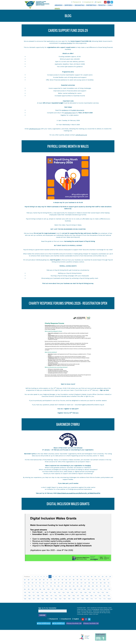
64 (85, 583)
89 (93, 586)
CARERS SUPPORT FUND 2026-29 (68, 30)
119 (42, 592)
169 (87, 599)
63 (81, 583)
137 (34, 596)
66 (93, 583)
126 (72, 592)
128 (81, 592)
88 (89, 586)
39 (77, 580)
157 (34, 599)
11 (63, 577)
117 (33, 592)
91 (101, 586)
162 (56, 599)
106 (75, 589)
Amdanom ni (59, 5)
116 (29, 592)
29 (40, 580)
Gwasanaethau (80, 5)
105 (70, 589)
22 (103, 577)
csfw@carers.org (35, 129)
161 (51, 599)
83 (70, 586)
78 (51, 586)
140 (47, 596)
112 (101, 589)
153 (104, 596)
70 (109, 583)
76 (43, 586)
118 (38, 592)
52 (40, 583)
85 (77, 586)
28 (36, 580)
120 (46, 592)
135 (25, 596)
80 (58, 586)
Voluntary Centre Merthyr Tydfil (91, 623)
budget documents (78, 110)
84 (74, 586)
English (99, 2)
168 (83, 599)
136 (29, 596)
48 (25, 583)
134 (107, 592)
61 (74, 583)
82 (66, 586)
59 (66, 583)
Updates (57, 9)
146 (74, 596)
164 (65, 599)
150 (91, 596)
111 (97, 589)
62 (78, 583)
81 (62, 586)
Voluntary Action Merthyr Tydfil (74, 623)
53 (44, 583)
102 (57, 589)
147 (78, 596)
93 (108, 586)
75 (39, 586)
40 (81, 580)
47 (108, 580)
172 (100, 599)
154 (109, 596)
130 (90, 592)
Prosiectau (102, 5)
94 (25, 589)
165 (69, 599)
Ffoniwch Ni (77, 2)
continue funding (66, 43)
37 (70, 580)
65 (89, 583)
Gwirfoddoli (69, 5)
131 (94, 592)
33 (55, 580)
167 (78, 599)
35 (62, 580)
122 (55, 592)
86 (81, 586)
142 (56, 596)
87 (85, 586)
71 (25, 586)
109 (88, 589)
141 (51, 596)
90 (97, 586)
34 (59, 580)
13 (70, 577)
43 (93, 580)
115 (25, 592)
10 (59, 577)
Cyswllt (110, 5)
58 (62, 583)
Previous (27, 577)
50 (33, 583)
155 (25, 599)
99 (44, 589)
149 (87, 596)
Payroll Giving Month (45, 213)
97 (36, 589)
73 (32, 586)
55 (51, 583)
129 (85, 592)
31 (47, 580)
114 (109, 589)
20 (95, 577)
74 (36, 586)
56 (55, 583)
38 (74, 580)
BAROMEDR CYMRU (68, 424)
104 (66, 589)
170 (92, 599)
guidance (65, 110)
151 (96, 596)
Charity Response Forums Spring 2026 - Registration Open (68, 303)
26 (28, 580)
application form (70, 113)
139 (42, 596)
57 (59, 583)
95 (29, 589)
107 (79, 589)
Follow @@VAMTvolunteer (44, 623)
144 (65, 596)
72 (28, 586)
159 (43, 599)
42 (89, 580)
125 (68, 592)
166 (74, 599)
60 (70, 583)
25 (25, 580)
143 (60, 596)
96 (33, 589)
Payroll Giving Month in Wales (68, 146)
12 (66, 577)
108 (84, 589)
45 (100, 580)
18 (88, 577)
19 (92, 577)
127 (77, 592)
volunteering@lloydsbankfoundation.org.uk (89, 405)
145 (69, 596)
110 (93, 589)
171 (96, 599)
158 (38, 599)
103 (61, 589)
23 (106, 577)
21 (99, 577)
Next (109, 599)
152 (100, 596)
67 (97, 583)
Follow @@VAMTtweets (58, 623)
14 (74, 577)
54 (47, 583)
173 (104, 599)
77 (47, 586)
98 (40, 589)
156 (29, 599)
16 (81, 577)
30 (44, 580)
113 (105, 589)
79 (55, 586)
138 (38, 596)
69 (105, 583)
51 (36, 583)
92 (104, 586)
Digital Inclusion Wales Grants (68, 504)
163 (60, 599)
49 (29, 583)
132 (98, 592)
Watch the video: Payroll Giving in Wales (68, 225)
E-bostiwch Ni (89, 2)
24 (110, 577)
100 (48, 589)
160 (47, 599)
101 (53, 589)
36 (66, 580)
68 (101, 583)
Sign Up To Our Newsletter (47, 608)
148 (82, 596)
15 (77, 577)
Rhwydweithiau (92, 5)
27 (32, 580)
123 (59, 592)
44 (96, 580)
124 (63, 592)
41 (85, 580)
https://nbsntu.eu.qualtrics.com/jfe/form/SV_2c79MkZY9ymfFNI (79, 493)
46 (104, 580)
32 (51, 580)
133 (103, 592)
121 (50, 592)
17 (84, 577)
